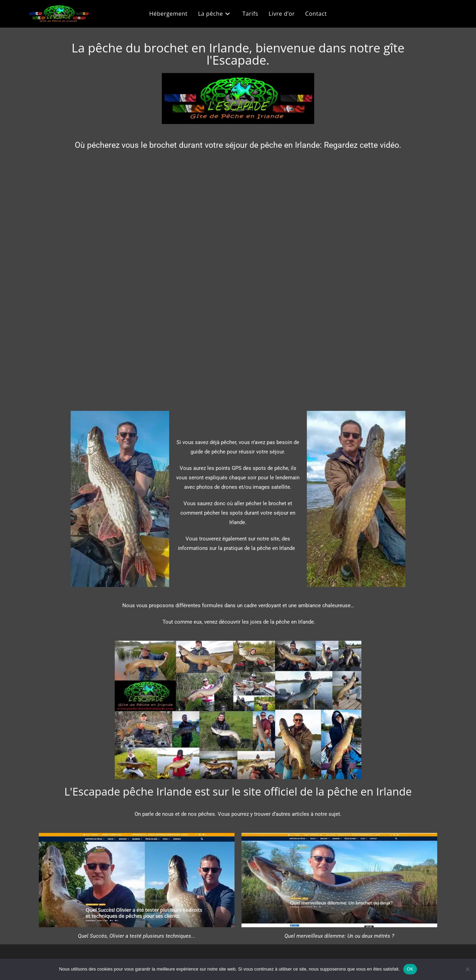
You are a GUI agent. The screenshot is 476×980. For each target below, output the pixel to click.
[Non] (467, 969)
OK (410, 969)
